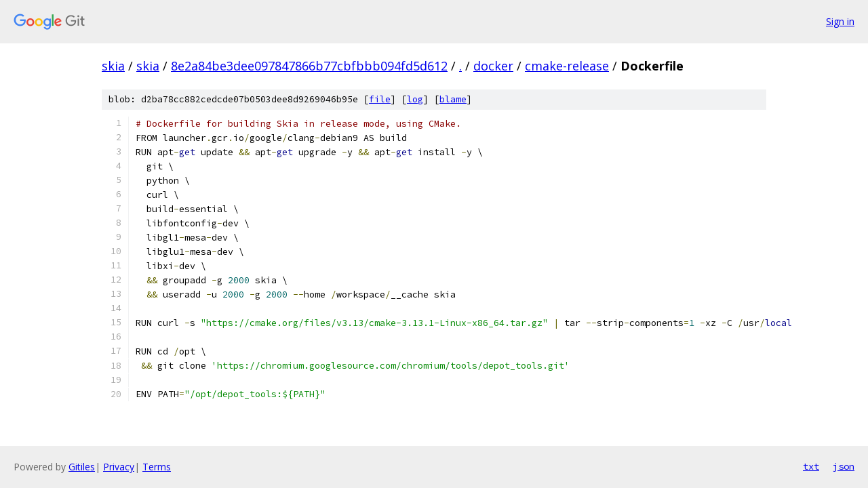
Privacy (119, 467)
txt (811, 466)
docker (493, 66)
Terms (157, 467)
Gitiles (82, 467)
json (844, 466)
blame (453, 99)
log (415, 99)
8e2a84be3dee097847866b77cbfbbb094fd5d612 (309, 66)
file (380, 99)
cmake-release (567, 66)
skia (113, 66)
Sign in (840, 21)
